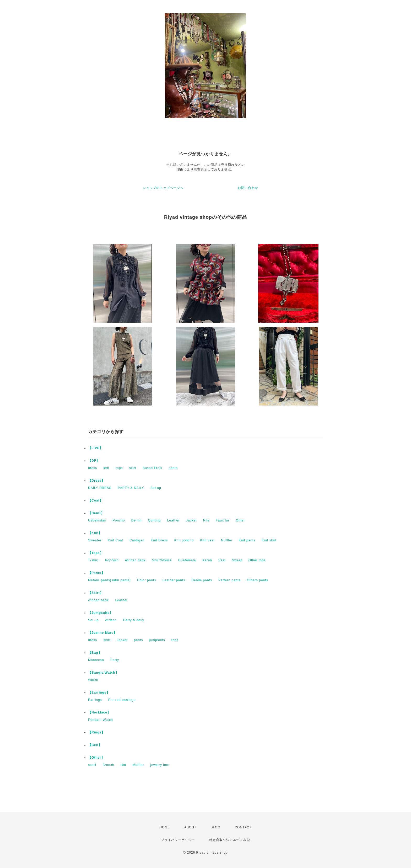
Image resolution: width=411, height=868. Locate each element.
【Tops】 (96, 553)
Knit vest (207, 540)
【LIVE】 (96, 448)
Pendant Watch (101, 720)
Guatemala (187, 560)
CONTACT (243, 827)
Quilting (155, 520)
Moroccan (96, 660)
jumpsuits (157, 640)
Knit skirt (269, 540)
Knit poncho (184, 540)
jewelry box (160, 765)
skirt (133, 468)
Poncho (119, 520)
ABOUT (190, 827)
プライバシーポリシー (178, 840)
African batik (135, 560)
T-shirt (93, 560)
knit (107, 468)
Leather (174, 520)
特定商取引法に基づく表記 (230, 840)
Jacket (191, 520)
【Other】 (96, 758)
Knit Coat (115, 540)
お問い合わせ (248, 188)
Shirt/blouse (162, 560)
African (111, 620)
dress (93, 468)
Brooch (108, 765)
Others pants (258, 580)
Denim (137, 520)
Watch (93, 680)
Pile (206, 520)
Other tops (257, 560)
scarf (92, 765)
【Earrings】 (99, 693)
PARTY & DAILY (131, 488)
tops (119, 468)
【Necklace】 (99, 712)
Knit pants (247, 540)
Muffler (227, 540)
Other (240, 520)
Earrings (95, 700)
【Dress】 (96, 481)
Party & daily (134, 620)
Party (115, 660)
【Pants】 (96, 573)
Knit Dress (159, 540)
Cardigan (137, 540)
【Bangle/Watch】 (103, 673)
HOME (165, 827)
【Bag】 (95, 653)
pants (173, 468)
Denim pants (202, 580)
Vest (222, 560)
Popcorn (112, 560)
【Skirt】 (96, 593)
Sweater (95, 540)
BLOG (216, 827)
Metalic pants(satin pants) (109, 580)
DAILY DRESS (100, 488)
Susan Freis (152, 468)
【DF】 (94, 461)
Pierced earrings (122, 700)
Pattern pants (229, 580)
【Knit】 (95, 533)
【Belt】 (95, 745)
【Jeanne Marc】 (102, 633)
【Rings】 (96, 732)
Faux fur (223, 520)
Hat (123, 765)
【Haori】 (96, 513)
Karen (207, 560)
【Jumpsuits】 (101, 613)
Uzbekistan (97, 520)
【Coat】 (96, 500)
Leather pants (174, 580)
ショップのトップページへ (163, 188)
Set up (156, 488)
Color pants (147, 580)
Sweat (237, 560)
